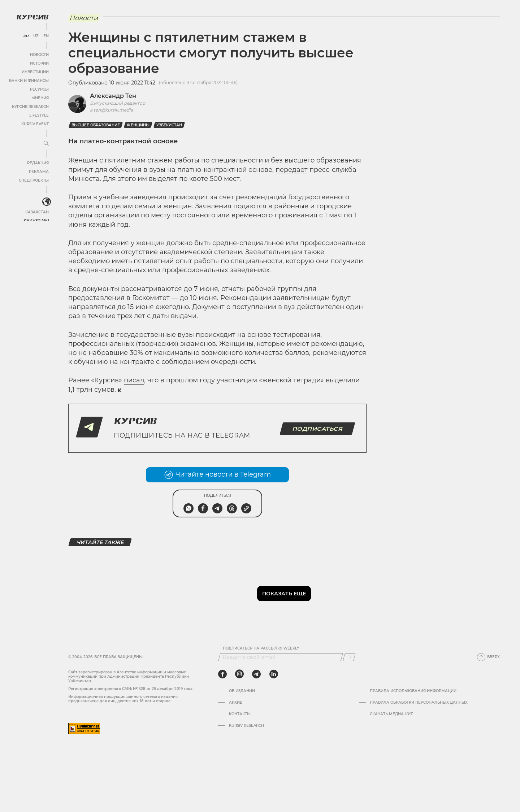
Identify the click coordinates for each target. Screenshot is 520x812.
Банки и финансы (29, 81)
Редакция (38, 163)
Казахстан (37, 212)
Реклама (39, 172)
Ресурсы (39, 89)
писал (134, 380)
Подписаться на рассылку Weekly (261, 648)
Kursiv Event (35, 124)
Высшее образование (96, 125)
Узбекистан (36, 220)
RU (26, 36)
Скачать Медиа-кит (391, 714)
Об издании (242, 691)
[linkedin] (274, 674)
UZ (36, 36)
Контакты (240, 714)
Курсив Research (30, 107)
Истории (39, 63)
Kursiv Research (246, 726)
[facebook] (222, 674)
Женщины (138, 125)
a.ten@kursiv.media (111, 110)
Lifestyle (39, 115)
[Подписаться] (349, 657)
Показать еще (284, 594)
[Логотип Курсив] (32, 17)
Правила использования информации (413, 691)
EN (46, 36)
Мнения (40, 98)
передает (292, 170)
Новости (39, 55)
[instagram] (239, 674)
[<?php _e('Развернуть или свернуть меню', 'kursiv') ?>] (47, 202)
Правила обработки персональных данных (419, 703)
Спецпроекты (34, 180)
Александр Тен (113, 96)
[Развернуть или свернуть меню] (46, 144)
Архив (236, 703)
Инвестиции (35, 72)
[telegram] (256, 674)
